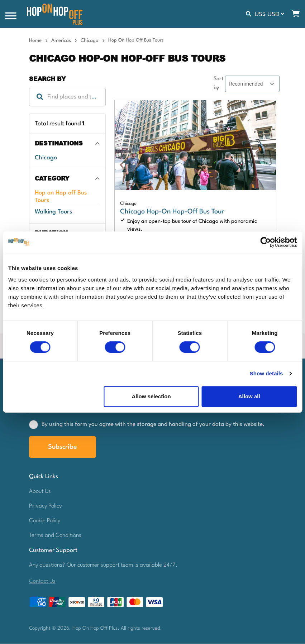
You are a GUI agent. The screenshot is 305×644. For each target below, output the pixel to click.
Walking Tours (53, 212)
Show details (266, 373)
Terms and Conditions (55, 536)
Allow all (249, 396)
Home (35, 41)
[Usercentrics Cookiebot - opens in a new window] (265, 242)
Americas (61, 41)
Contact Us (42, 582)
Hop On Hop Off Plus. (97, 629)
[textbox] (67, 97)
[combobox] (67, 97)
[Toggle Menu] (11, 16)
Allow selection (151, 396)
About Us (40, 492)
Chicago (90, 41)
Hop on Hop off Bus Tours (61, 197)
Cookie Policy (45, 521)
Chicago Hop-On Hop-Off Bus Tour (172, 212)
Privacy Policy (45, 506)
